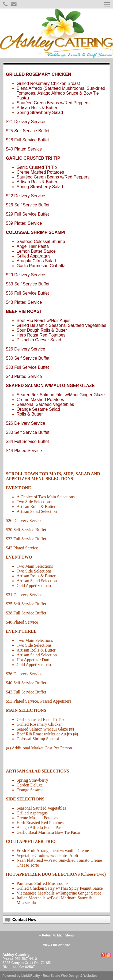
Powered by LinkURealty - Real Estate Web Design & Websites (50, 976)
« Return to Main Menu (57, 935)
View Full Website (57, 945)
